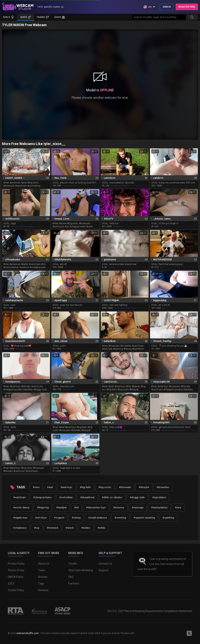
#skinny (76, 518)
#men (36, 487)
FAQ (71, 577)
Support (104, 570)
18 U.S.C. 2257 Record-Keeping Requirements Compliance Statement (150, 611)
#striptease (20, 528)
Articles (43, 577)
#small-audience (98, 518)
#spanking (168, 518)
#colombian (66, 497)
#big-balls (85, 487)
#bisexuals (125, 487)
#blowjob (144, 487)
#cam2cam (19, 497)
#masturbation (159, 508)
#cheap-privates (42, 497)
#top (37, 528)
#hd (76, 508)
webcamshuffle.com (28, 633)
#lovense (119, 508)
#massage (138, 508)
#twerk (70, 528)
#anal (50, 487)
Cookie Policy (16, 590)
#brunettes (163, 487)
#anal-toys (66, 487)
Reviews (43, 590)
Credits (73, 564)
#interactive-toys (96, 508)
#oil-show (41, 518)
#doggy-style (137, 497)
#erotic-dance (21, 508)
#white (101, 528)
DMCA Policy (16, 577)
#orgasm (59, 518)
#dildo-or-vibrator (112, 497)
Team (42, 570)
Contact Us (105, 564)
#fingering (43, 508)
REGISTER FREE (187, 7)
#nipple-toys (20, 518)
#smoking (120, 518)
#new (178, 508)
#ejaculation (159, 497)
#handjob (61, 508)
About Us (44, 564)
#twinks (86, 528)
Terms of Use (16, 570)
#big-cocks (105, 487)
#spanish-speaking (144, 518)
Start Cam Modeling (81, 570)
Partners (74, 584)
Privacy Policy (16, 564)
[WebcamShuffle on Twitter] (189, 633)
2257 (11, 584)
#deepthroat (87, 497)
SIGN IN (167, 7)
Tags (41, 584)
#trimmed (52, 528)
